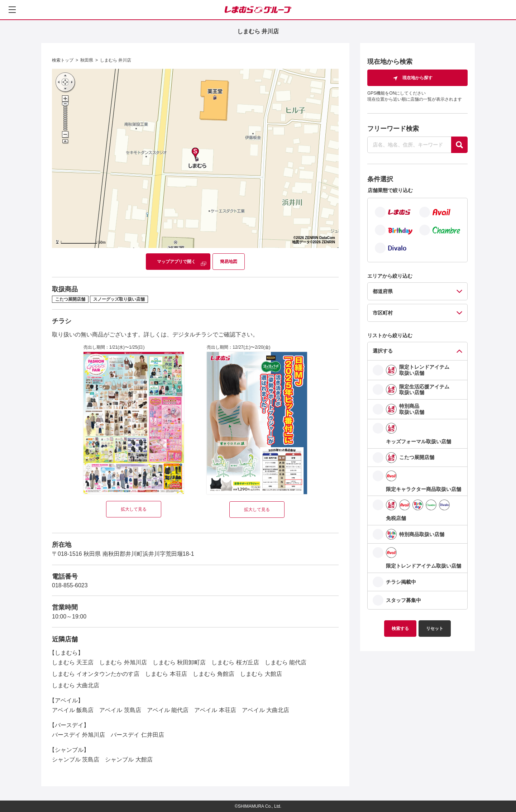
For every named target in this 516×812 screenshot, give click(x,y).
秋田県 (87, 60)
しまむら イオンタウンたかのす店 (96, 674)
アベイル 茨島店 (120, 710)
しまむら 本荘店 (166, 674)
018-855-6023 (70, 585)
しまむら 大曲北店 (76, 685)
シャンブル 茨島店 (76, 760)
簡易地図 (229, 262)
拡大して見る (134, 509)
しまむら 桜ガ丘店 (235, 662)
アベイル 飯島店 (73, 710)
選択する (383, 351)
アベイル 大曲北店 (266, 710)
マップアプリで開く (176, 262)
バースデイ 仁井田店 (137, 735)
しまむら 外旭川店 (123, 662)
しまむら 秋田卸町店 (179, 662)
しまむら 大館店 (261, 674)
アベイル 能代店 (168, 710)
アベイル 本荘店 (215, 710)
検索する (400, 629)
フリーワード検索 (393, 129)
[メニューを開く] (12, 10)
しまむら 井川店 (116, 60)
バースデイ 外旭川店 (78, 735)
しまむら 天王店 (73, 662)
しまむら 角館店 (214, 674)
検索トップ (63, 60)
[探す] (459, 145)
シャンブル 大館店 (129, 760)
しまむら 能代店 (286, 662)
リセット (435, 629)
